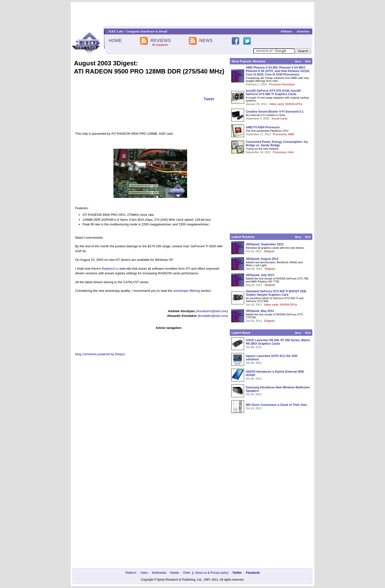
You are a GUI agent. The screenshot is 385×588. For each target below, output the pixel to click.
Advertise (303, 31)
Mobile (175, 573)
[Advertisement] (192, 14)
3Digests (269, 251)
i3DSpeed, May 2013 (260, 311)
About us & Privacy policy (212, 573)
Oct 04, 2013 (254, 394)
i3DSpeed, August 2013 (262, 259)
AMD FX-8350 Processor (263, 127)
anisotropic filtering (186, 291)
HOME (115, 41)
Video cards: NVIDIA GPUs (286, 104)
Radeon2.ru (110, 269)
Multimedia (159, 573)
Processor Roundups (282, 84)
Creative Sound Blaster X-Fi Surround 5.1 (275, 112)
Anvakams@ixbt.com (212, 311)
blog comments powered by (100, 354)
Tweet (209, 99)
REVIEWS (160, 41)
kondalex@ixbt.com (213, 316)
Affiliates (286, 31)
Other (187, 573)
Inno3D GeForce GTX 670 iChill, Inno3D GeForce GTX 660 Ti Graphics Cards (273, 92)
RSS (308, 61)
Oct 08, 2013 (254, 347)
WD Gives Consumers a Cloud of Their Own (276, 405)
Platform (131, 573)
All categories (160, 45)
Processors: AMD (284, 134)
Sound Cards (279, 118)
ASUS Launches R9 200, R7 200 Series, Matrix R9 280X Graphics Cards (278, 342)
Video (144, 573)
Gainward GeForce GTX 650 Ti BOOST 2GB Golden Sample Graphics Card (276, 293)
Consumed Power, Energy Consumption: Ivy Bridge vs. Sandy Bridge (277, 144)
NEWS (206, 41)
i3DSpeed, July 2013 (260, 275)
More (298, 61)
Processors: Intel (283, 152)
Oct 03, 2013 (254, 408)
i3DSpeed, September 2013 (265, 244)
